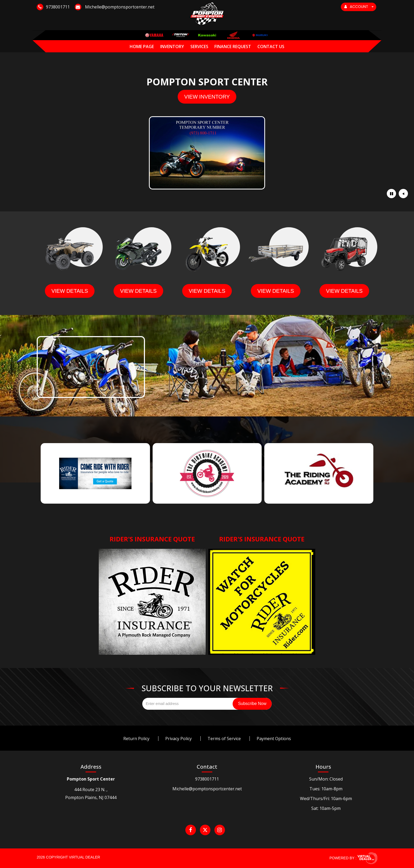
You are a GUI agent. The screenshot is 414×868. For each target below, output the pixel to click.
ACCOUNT (359, 7)
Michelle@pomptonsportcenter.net (207, 789)
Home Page (142, 47)
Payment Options (274, 739)
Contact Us (271, 47)
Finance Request (233, 47)
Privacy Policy (178, 739)
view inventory (207, 97)
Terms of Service (224, 739)
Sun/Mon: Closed (326, 779)
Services (199, 47)
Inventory (172, 47)
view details (70, 291)
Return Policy (136, 739)
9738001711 (207, 779)
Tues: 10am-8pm (326, 789)
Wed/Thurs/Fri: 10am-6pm (326, 799)
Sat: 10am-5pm (326, 808)
